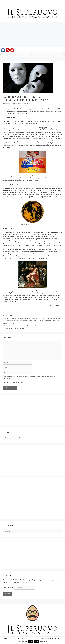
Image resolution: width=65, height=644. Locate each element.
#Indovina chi (21, 318)
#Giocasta (13, 318)
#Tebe (49, 318)
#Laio (28, 318)
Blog (6, 316)
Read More (44, 641)
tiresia (60, 318)
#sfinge (44, 318)
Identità (55, 318)
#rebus (39, 318)
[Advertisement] (32, 35)
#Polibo (33, 318)
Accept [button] (30, 641)
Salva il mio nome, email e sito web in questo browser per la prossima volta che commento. (30, 377)
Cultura (11, 316)
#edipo (7, 318)
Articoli (32, 55)
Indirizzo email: (19, 587)
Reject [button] (37, 641)
